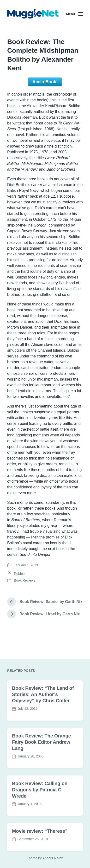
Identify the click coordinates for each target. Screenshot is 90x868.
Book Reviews (25, 580)
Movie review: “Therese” (40, 847)
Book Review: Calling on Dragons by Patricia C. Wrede (40, 806)
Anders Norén (53, 858)
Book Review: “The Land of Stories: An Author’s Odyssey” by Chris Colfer (43, 711)
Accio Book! (45, 82)
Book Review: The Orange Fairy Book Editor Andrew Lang (42, 758)
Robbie (19, 573)
